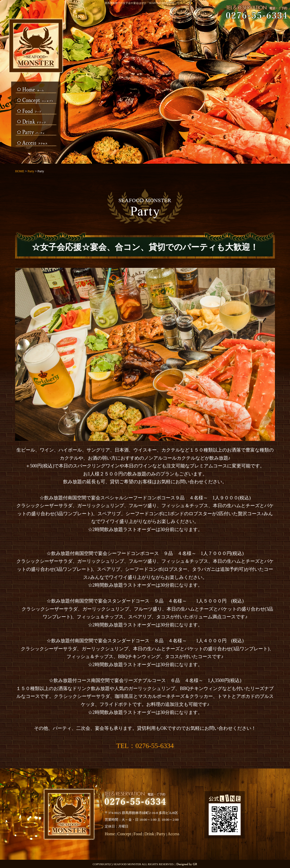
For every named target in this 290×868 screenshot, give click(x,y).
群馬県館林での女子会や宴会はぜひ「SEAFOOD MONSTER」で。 (143, 3)
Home (110, 834)
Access (36, 143)
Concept (36, 101)
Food (36, 111)
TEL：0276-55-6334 (145, 746)
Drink (36, 122)
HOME (36, 91)
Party (36, 132)
